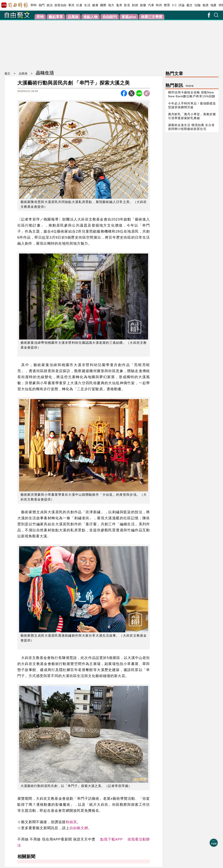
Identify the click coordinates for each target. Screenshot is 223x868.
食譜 (206, 5)
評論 (182, 5)
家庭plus (129, 17)
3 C (174, 5)
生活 (87, 5)
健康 (95, 5)
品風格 (73, 17)
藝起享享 (56, 17)
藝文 (190, 5)
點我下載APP (111, 839)
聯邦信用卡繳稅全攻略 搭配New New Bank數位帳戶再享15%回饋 (192, 94)
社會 (79, 5)
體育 (167, 5)
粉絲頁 (71, 822)
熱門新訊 (180, 85)
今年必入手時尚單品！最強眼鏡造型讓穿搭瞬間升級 (192, 105)
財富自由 (60, 5)
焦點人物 (91, 17)
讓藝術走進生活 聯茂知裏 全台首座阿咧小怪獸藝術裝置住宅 (191, 127)
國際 (103, 5)
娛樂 (143, 5)
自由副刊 (110, 17)
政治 (50, 5)
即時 (34, 5)
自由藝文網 (79, 828)
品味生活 (44, 73)
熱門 (42, 5)
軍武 (71, 5)
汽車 (151, 5)
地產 (214, 5)
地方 (111, 5)
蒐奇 (119, 5)
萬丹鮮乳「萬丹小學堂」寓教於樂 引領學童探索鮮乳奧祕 (192, 116)
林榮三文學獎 (152, 17)
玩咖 (198, 5)
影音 (127, 5)
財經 (135, 5)
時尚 (159, 5)
